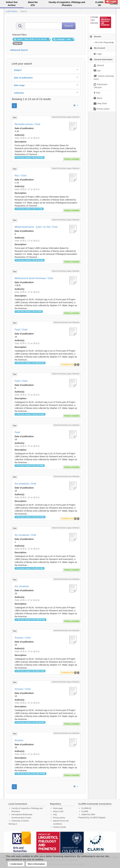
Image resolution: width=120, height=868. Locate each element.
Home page (58, 808)
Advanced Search (19, 50)
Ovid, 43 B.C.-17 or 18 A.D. (27, 138)
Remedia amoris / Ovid (27, 124)
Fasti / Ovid (21, 330)
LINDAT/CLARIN (88, 815)
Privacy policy (59, 818)
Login (111, 1)
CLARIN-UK (86, 808)
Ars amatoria (22, 586)
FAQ (55, 815)
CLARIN (85, 811)
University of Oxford (20, 821)
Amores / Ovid (23, 638)
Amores (19, 740)
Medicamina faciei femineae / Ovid (34, 278)
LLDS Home (11, 11)
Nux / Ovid (20, 176)
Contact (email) (59, 827)
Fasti (17, 432)
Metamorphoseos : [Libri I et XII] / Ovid (36, 227)
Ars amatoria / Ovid (25, 484)
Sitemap (12, 824)
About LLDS (58, 811)
